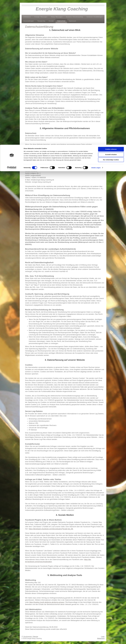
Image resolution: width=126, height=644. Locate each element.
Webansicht (101, 638)
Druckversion (27, 637)
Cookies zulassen (111, 4)
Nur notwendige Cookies (111, 15)
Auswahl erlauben (111, 10)
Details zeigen (96, 23)
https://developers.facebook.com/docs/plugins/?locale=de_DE (51, 529)
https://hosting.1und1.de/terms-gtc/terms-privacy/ (47, 602)
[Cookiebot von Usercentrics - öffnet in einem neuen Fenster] (12, 23)
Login (103, 637)
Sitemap (35, 637)
